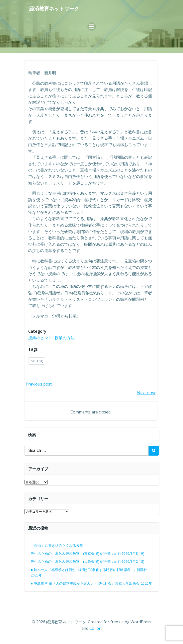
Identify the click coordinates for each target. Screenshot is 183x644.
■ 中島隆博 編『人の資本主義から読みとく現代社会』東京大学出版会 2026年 (91, 583)
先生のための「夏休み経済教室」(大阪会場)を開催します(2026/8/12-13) (88, 561)
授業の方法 (65, 338)
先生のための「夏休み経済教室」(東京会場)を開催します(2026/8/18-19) (88, 553)
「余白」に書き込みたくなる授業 (57, 545)
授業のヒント (40, 338)
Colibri (95, 628)
